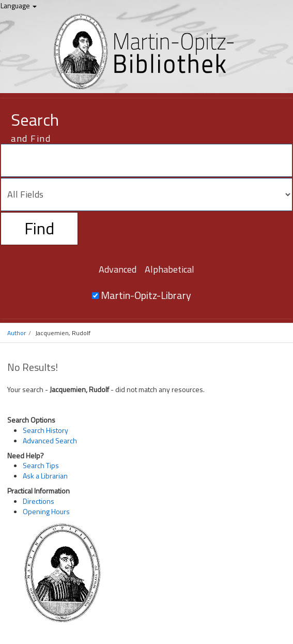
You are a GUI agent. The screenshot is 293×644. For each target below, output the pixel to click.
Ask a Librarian (45, 476)
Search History (45, 430)
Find (39, 228)
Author (17, 333)
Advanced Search (50, 440)
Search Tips (41, 465)
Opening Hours (46, 511)
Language (19, 5)
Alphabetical (169, 269)
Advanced (118, 269)
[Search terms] (146, 160)
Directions (38, 501)
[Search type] (146, 194)
